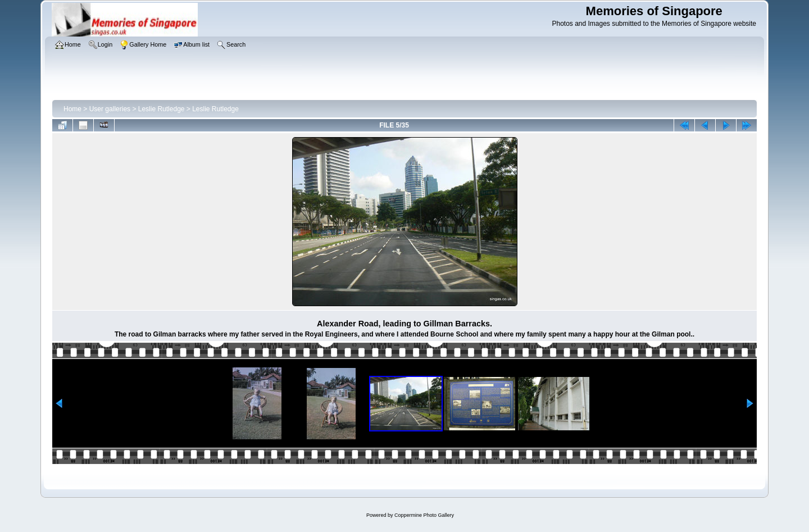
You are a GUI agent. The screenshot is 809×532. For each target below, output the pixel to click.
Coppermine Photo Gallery (424, 515)
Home (72, 109)
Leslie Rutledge (162, 109)
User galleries (110, 109)
